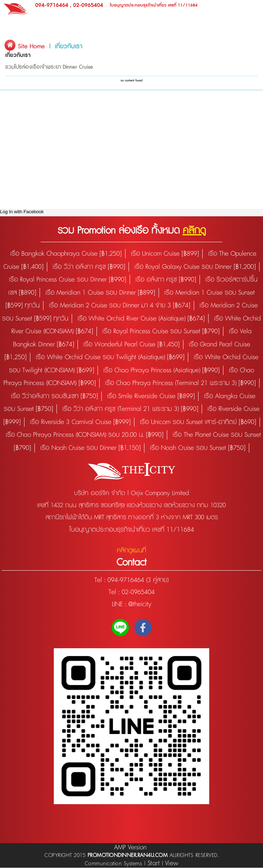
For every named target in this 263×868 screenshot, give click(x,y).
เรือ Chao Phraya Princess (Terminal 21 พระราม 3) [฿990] (180, 383)
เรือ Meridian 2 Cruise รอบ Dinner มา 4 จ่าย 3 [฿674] (120, 305)
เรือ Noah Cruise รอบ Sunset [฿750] (198, 448)
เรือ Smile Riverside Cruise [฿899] (151, 396)
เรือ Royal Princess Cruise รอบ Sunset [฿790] (161, 331)
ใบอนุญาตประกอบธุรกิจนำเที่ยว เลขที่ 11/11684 (154, 5)
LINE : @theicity (132, 604)
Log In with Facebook (22, 212)
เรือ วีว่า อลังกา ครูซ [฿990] (89, 267)
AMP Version (130, 847)
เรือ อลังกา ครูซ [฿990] (166, 280)
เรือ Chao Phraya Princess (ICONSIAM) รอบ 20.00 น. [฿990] (85, 435)
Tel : (101, 580)
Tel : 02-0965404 (132, 592)
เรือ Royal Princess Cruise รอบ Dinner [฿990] (68, 280)
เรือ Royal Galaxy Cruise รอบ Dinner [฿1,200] (195, 267)
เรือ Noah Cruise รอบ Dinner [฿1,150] (90, 448)
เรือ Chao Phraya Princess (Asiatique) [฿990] (161, 370)
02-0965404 (88, 5)
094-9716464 (52, 5)
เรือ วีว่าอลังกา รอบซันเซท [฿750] (54, 396)
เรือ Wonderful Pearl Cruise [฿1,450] (131, 344)
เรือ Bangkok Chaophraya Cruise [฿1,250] (66, 254)
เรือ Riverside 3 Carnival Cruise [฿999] (80, 422)
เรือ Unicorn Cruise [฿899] (165, 254)
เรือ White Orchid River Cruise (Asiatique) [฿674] (141, 319)
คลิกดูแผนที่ (131, 550)
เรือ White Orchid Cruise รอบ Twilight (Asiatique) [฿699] (110, 357)
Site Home (31, 47)
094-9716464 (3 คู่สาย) (138, 580)
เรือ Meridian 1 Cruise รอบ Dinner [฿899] (100, 293)
